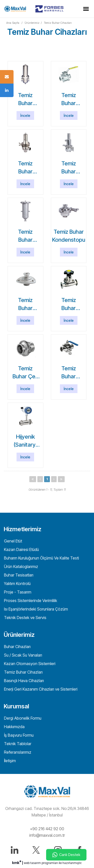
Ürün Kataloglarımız (21, 566)
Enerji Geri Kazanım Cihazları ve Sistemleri (40, 689)
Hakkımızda (14, 727)
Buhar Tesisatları (18, 575)
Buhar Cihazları (17, 647)
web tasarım (32, 863)
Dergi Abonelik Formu (22, 718)
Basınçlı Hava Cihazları (23, 681)
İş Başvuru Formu (18, 735)
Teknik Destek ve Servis (25, 618)
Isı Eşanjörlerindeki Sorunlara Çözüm (35, 609)
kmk (17, 863)
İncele (25, 115)
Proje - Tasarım (17, 592)
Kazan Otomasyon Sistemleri (29, 664)
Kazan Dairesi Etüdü (21, 549)
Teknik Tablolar (17, 744)
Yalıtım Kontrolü (17, 584)
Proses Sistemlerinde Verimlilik (30, 601)
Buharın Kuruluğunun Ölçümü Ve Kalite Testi (41, 558)
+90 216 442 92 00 (47, 829)
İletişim (9, 761)
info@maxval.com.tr (47, 835)
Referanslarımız (17, 752)
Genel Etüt (13, 541)
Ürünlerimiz (32, 23)
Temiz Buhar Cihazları (58, 23)
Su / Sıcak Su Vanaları (23, 655)
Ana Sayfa (13, 23)
